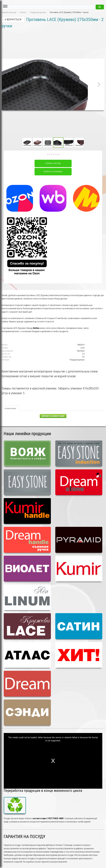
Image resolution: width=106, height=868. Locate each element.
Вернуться (13, 19)
